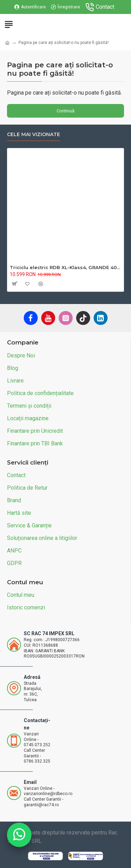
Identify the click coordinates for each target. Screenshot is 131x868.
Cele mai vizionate (34, 135)
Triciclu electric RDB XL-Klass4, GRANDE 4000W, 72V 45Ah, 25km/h (65, 267)
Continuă (65, 111)
